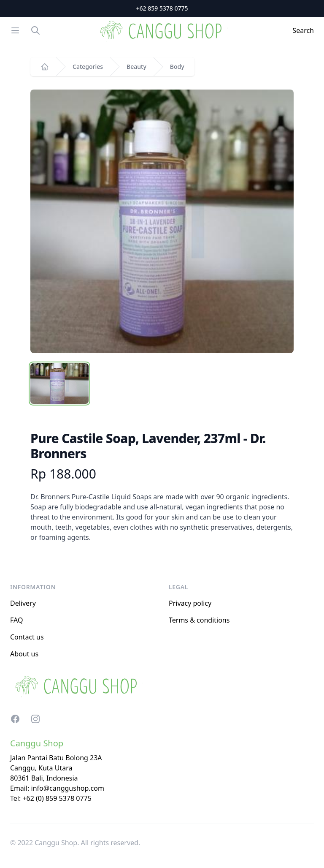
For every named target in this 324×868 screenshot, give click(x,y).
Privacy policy (190, 603)
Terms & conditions (199, 620)
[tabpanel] (162, 221)
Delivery (23, 603)
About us (24, 654)
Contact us (27, 637)
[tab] (59, 384)
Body (177, 67)
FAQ (16, 620)
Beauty (136, 67)
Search (303, 30)
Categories (88, 67)
